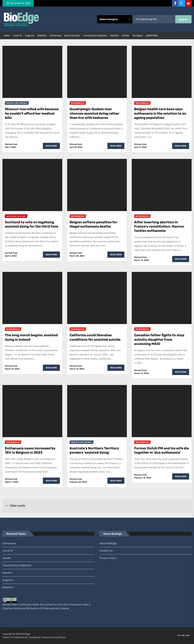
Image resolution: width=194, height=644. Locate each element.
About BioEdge (108, 543)
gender (126, 35)
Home (7, 35)
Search (183, 19)
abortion (115, 35)
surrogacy (138, 35)
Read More (51, 146)
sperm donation (72, 35)
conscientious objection (95, 35)
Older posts (15, 506)
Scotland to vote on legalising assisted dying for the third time (31, 226)
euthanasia (55, 35)
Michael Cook (11, 144)
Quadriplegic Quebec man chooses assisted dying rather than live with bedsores (96, 113)
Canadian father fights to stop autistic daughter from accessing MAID (161, 339)
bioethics (42, 35)
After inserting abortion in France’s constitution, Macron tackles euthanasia (161, 226)
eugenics (30, 35)
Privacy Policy (108, 558)
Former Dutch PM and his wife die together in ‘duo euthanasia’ (161, 452)
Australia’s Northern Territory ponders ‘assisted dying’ (96, 450)
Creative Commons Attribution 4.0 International (31, 608)
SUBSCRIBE (152, 35)
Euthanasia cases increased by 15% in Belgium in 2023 (32, 450)
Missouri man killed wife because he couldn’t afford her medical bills (32, 113)
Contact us (106, 551)
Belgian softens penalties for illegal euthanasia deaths (95, 224)
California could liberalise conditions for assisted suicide (92, 339)
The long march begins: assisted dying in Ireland (26, 337)
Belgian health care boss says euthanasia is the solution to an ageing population (160, 113)
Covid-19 (17, 35)
